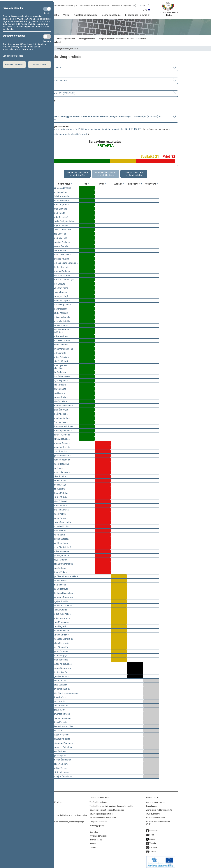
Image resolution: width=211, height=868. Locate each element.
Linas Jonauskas (60, 706)
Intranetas (94, 846)
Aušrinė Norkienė (60, 345)
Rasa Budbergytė (60, 589)
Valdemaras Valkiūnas (62, 426)
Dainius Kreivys (59, 485)
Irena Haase (57, 468)
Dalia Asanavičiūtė (60, 200)
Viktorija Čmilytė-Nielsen (63, 221)
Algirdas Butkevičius (61, 456)
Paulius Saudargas (61, 539)
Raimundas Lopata (61, 300)
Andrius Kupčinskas (61, 614)
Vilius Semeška (59, 385)
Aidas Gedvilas (59, 234)
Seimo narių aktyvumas (65, 39)
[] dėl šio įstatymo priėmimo (98, 118)
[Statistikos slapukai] (47, 37)
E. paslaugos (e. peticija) (138, 15)
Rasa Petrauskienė (61, 631)
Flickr (152, 833)
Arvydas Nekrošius (61, 735)
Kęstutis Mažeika (60, 497)
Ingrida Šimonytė (60, 410)
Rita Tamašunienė (60, 551)
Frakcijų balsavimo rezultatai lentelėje (134, 174)
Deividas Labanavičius (62, 726)
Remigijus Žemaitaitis (62, 776)
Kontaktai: (39, 796)
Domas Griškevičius (61, 255)
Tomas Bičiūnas (59, 209)
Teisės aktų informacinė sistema (95, 5)
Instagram (154, 846)
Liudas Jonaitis (59, 476)
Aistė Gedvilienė (59, 238)
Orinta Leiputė (58, 284)
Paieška (93, 842)
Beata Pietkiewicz (60, 510)
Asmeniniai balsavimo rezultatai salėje (77, 174)
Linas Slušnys (58, 393)
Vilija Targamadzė (60, 556)
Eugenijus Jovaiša (60, 259)
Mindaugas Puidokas (62, 747)
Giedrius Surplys (59, 656)
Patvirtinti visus (39, 64)
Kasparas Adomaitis (61, 188)
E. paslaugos (152, 804)
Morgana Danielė (60, 225)
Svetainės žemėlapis (98, 834)
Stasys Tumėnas (60, 560)
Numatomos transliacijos (64, 5)
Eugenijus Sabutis (60, 676)
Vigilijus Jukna (59, 710)
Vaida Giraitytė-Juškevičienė (65, 693)
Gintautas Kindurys (61, 271)
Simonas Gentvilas (61, 246)
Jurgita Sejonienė (60, 381)
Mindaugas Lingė (60, 296)
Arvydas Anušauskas (62, 664)
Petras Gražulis (59, 697)
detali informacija (80, 134)
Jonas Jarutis (58, 701)
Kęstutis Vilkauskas (61, 772)
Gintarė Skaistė (59, 389)
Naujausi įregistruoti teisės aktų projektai (107, 808)
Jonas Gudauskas (60, 464)
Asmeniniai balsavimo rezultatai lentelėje (105, 174)
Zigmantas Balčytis (61, 447)
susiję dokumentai (62, 134)
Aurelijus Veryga (59, 768)
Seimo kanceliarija (111, 15)
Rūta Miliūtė (57, 731)
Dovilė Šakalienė (59, 401)
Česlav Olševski (59, 501)
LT (140, 5)
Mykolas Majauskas (61, 305)
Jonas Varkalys (59, 568)
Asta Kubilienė (59, 489)
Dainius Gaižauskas (61, 689)
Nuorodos (94, 830)
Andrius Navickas (60, 336)
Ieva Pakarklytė (59, 353)
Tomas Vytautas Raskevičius (59, 367)
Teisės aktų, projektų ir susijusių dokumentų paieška (111, 804)
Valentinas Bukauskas (62, 593)
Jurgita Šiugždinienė (61, 547)
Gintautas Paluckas (61, 739)
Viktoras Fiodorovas (61, 668)
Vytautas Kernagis (60, 267)
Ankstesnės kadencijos (86, 15)
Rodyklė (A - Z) (96, 838)
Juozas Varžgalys (60, 764)
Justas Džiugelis (60, 685)
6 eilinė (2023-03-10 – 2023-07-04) (51, 80)
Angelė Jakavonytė (61, 472)
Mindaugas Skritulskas (63, 639)
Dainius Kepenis (59, 722)
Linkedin (153, 850)
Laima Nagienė (59, 626)
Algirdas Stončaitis (61, 651)
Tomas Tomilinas (60, 660)
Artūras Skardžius (60, 635)
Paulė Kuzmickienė (61, 275)
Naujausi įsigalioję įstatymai (101, 812)
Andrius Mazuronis (61, 618)
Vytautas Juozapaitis (62, 606)
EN (144, 5)
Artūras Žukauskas (61, 439)
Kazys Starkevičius (61, 647)
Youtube (153, 841)
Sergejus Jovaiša (60, 601)
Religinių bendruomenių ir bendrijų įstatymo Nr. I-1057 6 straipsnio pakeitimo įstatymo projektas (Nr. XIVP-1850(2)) (87, 129)
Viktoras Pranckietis (61, 522)
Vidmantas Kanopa (61, 714)
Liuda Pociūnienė (60, 361)
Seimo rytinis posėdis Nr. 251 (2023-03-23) (55, 93)
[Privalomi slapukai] (47, 9)
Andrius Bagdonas (60, 205)
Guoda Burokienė (60, 217)
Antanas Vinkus (59, 572)
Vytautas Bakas (59, 581)
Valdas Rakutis (59, 531)
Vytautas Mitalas (60, 325)
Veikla (66, 15)
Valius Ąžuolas (59, 681)
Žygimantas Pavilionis (62, 743)
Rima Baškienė (59, 585)
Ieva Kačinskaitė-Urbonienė (65, 263)
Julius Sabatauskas (61, 376)
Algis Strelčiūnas (60, 543)
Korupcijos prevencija (98, 820)
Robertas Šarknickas (61, 760)
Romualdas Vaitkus (61, 418)
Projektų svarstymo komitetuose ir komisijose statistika (122, 39)
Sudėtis (55, 15)
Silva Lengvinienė (60, 288)
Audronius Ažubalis (61, 443)
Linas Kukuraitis (59, 610)
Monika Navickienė (61, 341)
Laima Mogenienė (60, 622)
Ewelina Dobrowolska (62, 230)
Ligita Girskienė (59, 250)
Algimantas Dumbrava (62, 597)
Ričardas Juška (59, 481)
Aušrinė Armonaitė (61, 196)
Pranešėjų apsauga (97, 824)
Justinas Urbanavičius (62, 564)
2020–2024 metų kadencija (48, 68)
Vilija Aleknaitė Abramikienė (65, 576)
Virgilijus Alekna (59, 192)
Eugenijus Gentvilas (61, 242)
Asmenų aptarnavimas (156, 800)
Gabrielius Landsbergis (63, 280)
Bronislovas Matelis (61, 317)
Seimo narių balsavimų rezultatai (65, 49)
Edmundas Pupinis (61, 526)
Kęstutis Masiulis (60, 313)
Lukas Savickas (59, 751)
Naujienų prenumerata (155, 816)
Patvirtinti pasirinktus (14, 64)
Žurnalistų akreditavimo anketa (159, 808)
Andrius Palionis (59, 506)
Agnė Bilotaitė (58, 213)
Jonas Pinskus (59, 514)
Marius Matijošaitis (61, 321)
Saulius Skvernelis (60, 643)
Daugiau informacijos (13, 56)
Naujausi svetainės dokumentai (103, 816)
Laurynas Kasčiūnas (61, 718)
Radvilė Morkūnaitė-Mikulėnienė (61, 331)
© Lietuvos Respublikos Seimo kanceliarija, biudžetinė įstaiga (58, 820)
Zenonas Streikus (60, 397)
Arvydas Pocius (59, 518)
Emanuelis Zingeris (61, 435)
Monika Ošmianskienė (62, 349)
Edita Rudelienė (59, 372)
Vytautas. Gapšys (60, 672)
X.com (152, 837)
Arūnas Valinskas (60, 422)
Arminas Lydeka (59, 292)
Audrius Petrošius (60, 357)
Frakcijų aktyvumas (87, 39)
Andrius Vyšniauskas (62, 431)
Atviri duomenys (153, 812)
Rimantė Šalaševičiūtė (62, 406)
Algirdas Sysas (59, 756)
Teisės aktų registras (121, 5)
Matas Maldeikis (60, 309)
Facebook (153, 829)
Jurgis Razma (58, 535)
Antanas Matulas (60, 493)
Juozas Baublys (59, 451)
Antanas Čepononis (61, 460)
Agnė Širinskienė (60, 414)
